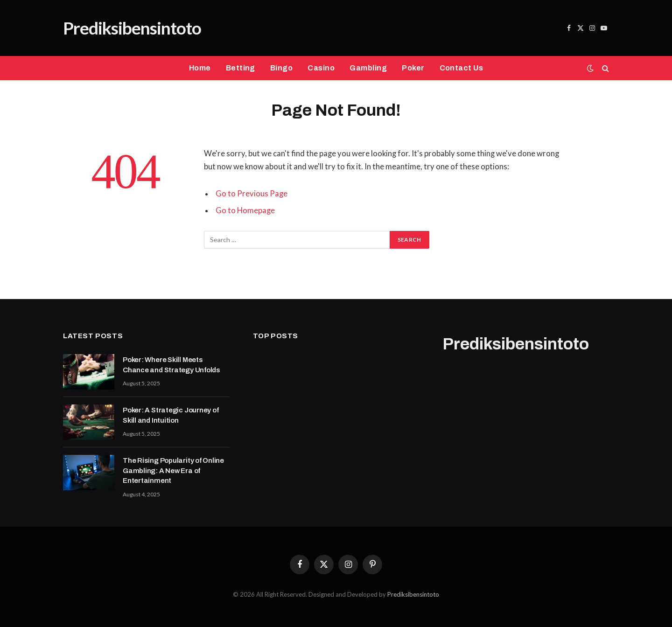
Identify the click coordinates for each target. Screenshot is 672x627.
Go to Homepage (245, 210)
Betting (241, 68)
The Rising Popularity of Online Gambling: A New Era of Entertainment (173, 470)
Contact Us (462, 68)
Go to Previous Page (252, 194)
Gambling (368, 68)
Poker (413, 68)
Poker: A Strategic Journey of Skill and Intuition (171, 415)
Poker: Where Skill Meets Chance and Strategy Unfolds (171, 365)
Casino (321, 68)
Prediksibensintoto (413, 594)
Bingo (281, 68)
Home (200, 68)
